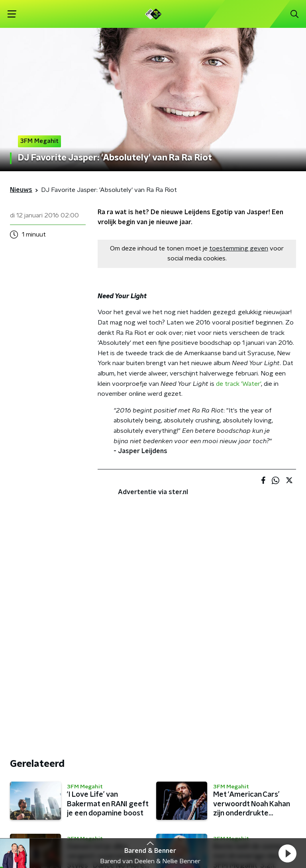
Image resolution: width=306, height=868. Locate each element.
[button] (287, 853)
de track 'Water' (238, 384)
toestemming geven (239, 248)
